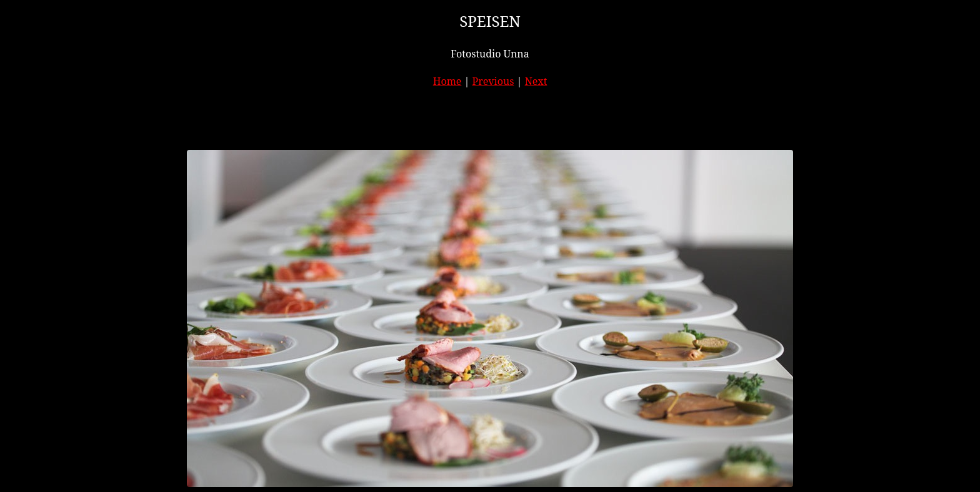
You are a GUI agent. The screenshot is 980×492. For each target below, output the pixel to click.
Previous (493, 81)
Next (536, 81)
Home (447, 81)
